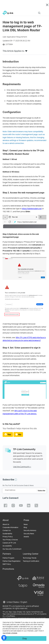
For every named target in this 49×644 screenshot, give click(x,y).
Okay (25, 638)
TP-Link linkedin (29, 505)
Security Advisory (30, 530)
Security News (29, 534)
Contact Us (7, 530)
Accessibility (7, 546)
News (26, 524)
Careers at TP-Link (9, 543)
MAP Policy (7, 564)
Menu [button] (45, 11)
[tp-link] (23, 578)
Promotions (8, 569)
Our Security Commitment (12, 549)
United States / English (15, 602)
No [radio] (20, 434)
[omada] (39, 586)
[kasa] (39, 578)
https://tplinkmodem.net (32, 209)
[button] (26, 52)
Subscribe (41, 491)
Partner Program (8, 558)
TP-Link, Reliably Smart (8, 12)
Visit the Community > (22, 467)
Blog (25, 527)
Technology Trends (30, 558)
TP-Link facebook (5, 505)
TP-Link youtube (21, 505)
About (6, 520)
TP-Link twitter (36, 505)
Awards (26, 537)
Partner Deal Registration (12, 561)
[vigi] (39, 593)
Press (26, 520)
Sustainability (7, 534)
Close (47, 5)
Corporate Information (10, 527)
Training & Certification (31, 561)
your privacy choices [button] (10, 633)
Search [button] (39, 11)
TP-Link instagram (13, 505)
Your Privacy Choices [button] (10, 540)
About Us (6, 524)
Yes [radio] (9, 434)
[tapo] (23, 586)
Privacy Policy (8, 537)
